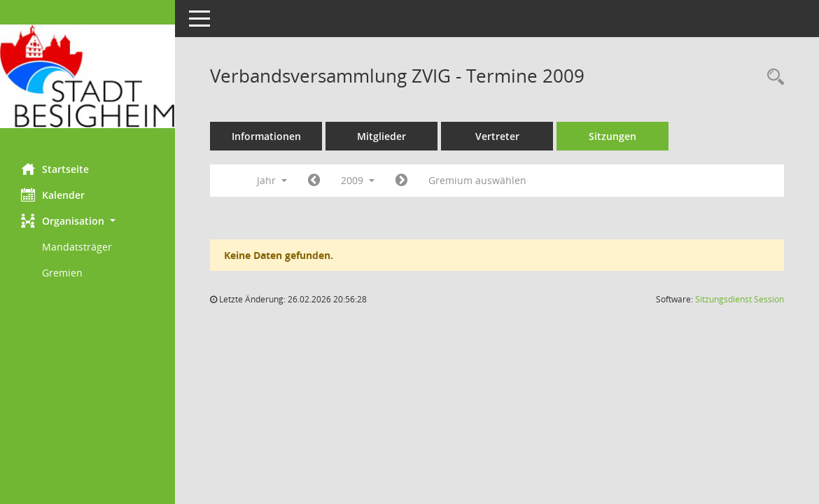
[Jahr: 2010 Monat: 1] (401, 181)
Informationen (266, 136)
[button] (87, 221)
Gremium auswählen (477, 180)
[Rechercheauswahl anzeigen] (772, 77)
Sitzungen (612, 136)
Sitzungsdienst (740, 299)
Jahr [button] (272, 180)
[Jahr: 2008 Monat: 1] (314, 181)
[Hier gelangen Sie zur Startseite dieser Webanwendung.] (87, 76)
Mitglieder (381, 136)
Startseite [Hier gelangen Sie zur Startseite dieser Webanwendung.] (55, 169)
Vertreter (497, 136)
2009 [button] (358, 180)
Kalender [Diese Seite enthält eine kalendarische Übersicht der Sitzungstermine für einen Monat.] (53, 195)
